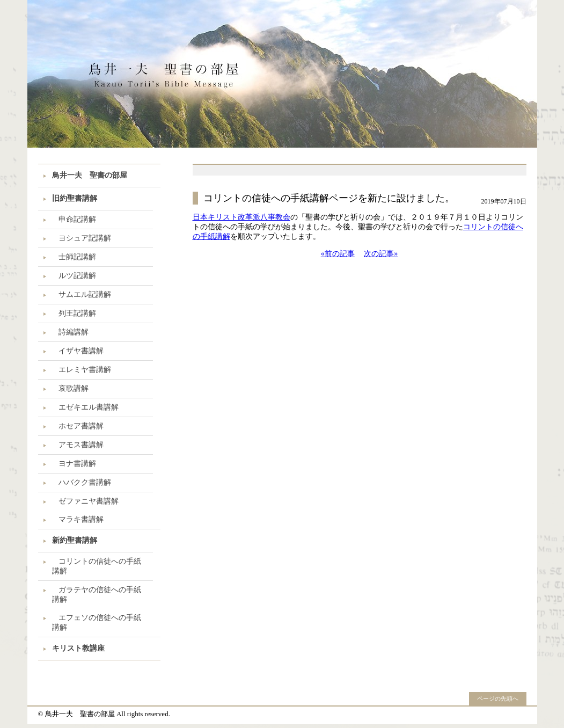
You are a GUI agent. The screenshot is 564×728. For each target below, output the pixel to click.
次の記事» (381, 254)
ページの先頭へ (498, 698)
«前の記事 (338, 254)
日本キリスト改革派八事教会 (241, 217)
